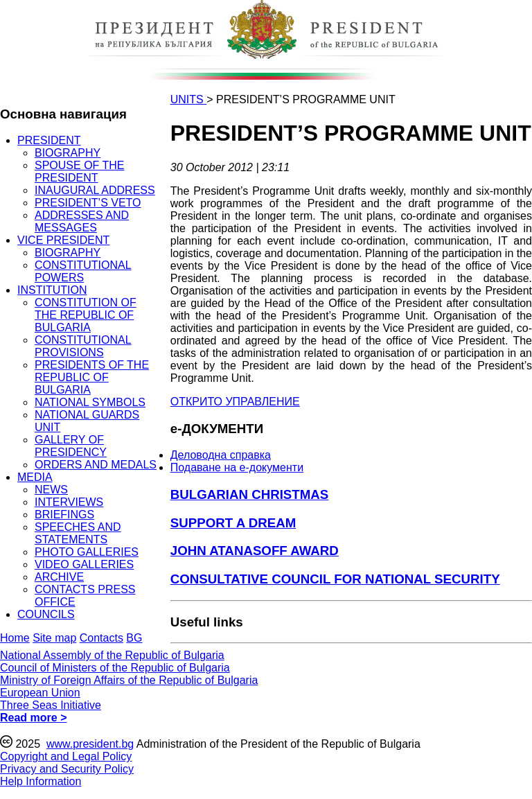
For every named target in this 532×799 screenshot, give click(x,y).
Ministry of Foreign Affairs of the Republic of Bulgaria (129, 680)
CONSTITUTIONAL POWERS (83, 271)
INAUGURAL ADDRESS (95, 190)
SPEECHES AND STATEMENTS (78, 533)
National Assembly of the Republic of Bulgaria (112, 655)
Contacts (101, 638)
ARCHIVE (59, 577)
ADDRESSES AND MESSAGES (82, 221)
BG (134, 638)
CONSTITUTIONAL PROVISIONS (83, 346)
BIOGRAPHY (68, 153)
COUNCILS (46, 614)
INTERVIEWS (69, 502)
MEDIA (35, 477)
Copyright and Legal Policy (66, 756)
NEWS (51, 490)
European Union (40, 693)
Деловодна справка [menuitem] (221, 455)
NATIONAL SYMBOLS (90, 402)
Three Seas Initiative (51, 705)
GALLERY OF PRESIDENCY (71, 446)
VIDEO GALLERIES (84, 564)
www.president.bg (90, 744)
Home (15, 638)
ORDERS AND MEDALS (96, 465)
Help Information (41, 781)
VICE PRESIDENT (63, 240)
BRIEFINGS (64, 515)
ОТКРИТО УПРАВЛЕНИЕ (235, 402)
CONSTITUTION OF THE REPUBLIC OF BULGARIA (86, 315)
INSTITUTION (52, 290)
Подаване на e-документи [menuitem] (237, 467)
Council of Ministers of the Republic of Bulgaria (115, 668)
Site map (54, 638)
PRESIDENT (49, 140)
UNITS (188, 99)
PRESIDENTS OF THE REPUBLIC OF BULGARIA (92, 377)
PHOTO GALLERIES (87, 552)
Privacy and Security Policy (67, 769)
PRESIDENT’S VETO (88, 203)
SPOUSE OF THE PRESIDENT (80, 172)
